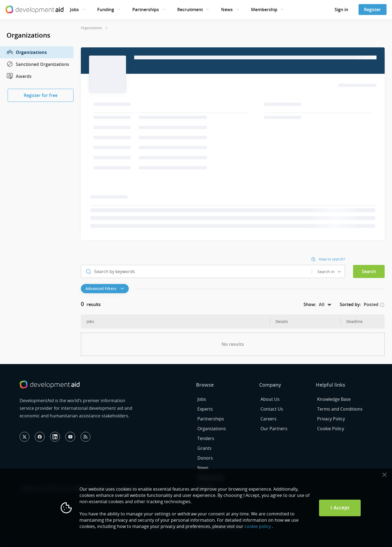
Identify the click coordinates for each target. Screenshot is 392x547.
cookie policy (258, 526)
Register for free (41, 95)
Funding (106, 10)
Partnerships (146, 10)
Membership (264, 10)
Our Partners (274, 429)
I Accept (340, 508)
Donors (205, 458)
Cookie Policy (331, 429)
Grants (204, 448)
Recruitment (190, 10)
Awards (19, 76)
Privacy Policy (331, 419)
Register (372, 10)
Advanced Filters (105, 288)
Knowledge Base (334, 399)
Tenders (206, 438)
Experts (205, 409)
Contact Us (272, 409)
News (227, 10)
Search (369, 271)
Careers (269, 419)
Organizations (27, 52)
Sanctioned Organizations (38, 64)
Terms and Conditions (340, 409)
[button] (106, 289)
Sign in (341, 10)
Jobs (74, 10)
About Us (270, 399)
